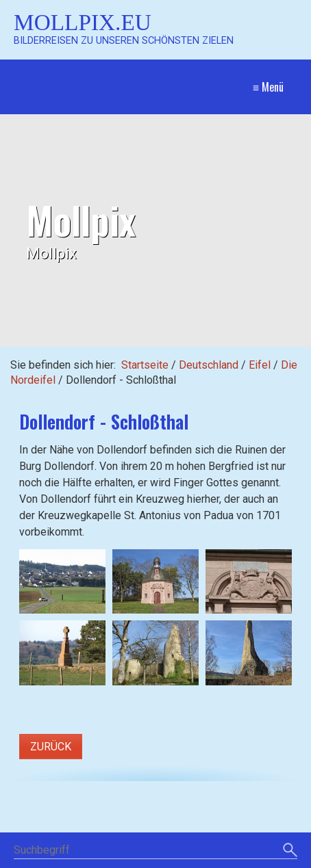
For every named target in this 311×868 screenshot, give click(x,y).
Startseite (145, 365)
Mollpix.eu (83, 22)
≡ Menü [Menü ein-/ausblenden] (268, 87)
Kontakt (152, 836)
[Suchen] (290, 811)
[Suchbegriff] (155, 811)
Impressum (206, 836)
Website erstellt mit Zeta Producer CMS (196, 861)
